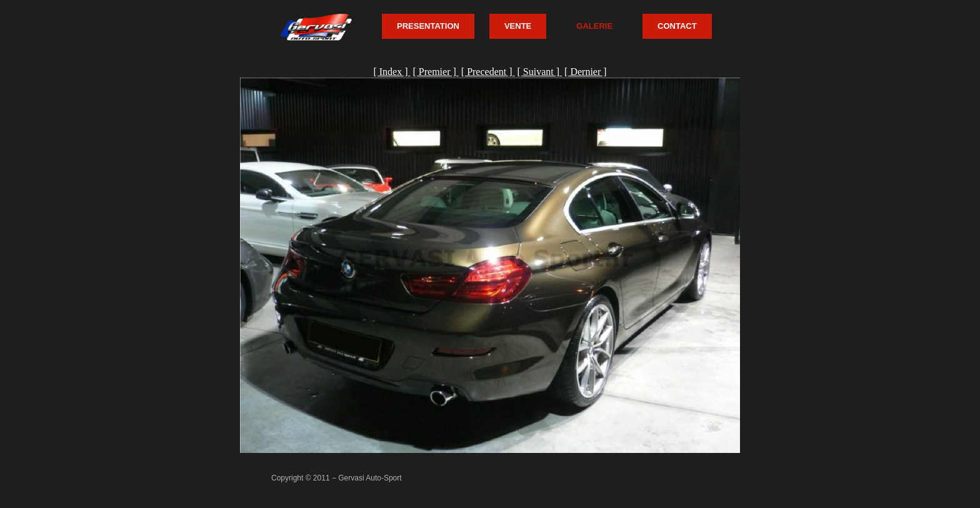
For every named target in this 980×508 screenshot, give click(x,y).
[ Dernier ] (586, 72)
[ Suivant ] (540, 72)
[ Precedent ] (488, 72)
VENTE (518, 26)
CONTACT (677, 26)
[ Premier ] (435, 72)
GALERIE (594, 26)
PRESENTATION (428, 26)
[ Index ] (392, 72)
